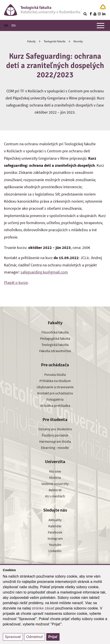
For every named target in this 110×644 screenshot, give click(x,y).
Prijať (53, 637)
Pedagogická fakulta (55, 338)
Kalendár (55, 526)
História (55, 477)
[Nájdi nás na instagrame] (99, 14)
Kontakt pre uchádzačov (55, 393)
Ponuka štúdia (55, 374)
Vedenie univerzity (55, 484)
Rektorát (55, 490)
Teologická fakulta (55, 41)
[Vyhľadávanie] (85, 14)
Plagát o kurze (16, 282)
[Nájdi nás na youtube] (95, 14)
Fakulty (31, 41)
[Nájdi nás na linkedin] (104, 14)
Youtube (55, 545)
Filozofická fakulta (55, 332)
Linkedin (55, 551)
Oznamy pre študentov (55, 429)
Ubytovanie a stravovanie (55, 387)
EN (13, 25)
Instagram (55, 538)
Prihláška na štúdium (55, 381)
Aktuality (55, 520)
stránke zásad (43, 608)
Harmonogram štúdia (55, 441)
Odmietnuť (34, 637)
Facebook (55, 532)
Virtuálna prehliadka (55, 405)
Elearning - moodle (55, 448)
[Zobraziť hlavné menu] (101, 25)
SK (6, 25)
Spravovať (13, 637)
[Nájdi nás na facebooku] (91, 14)
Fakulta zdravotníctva (55, 351)
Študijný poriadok (55, 435)
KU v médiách (55, 496)
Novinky (78, 41)
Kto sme (55, 471)
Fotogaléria (55, 399)
